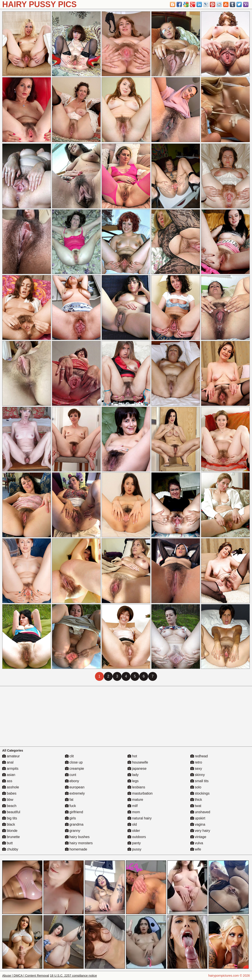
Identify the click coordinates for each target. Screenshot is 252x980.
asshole (11, 787)
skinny (198, 775)
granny (73, 831)
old (132, 824)
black (9, 824)
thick (196, 800)
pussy (134, 849)
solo (196, 787)
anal (8, 762)
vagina (198, 824)
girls (71, 818)
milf (133, 806)
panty (134, 843)
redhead (199, 756)
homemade (76, 849)
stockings (200, 793)
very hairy (200, 831)
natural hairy (140, 818)
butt (7, 843)
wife (196, 849)
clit (69, 756)
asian (9, 775)
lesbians (136, 787)
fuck (71, 806)
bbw (8, 800)
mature (135, 800)
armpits (10, 769)
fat (69, 800)
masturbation (140, 793)
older (134, 831)
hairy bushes (77, 837)
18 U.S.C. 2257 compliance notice (73, 976)
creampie (75, 769)
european (75, 787)
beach (9, 806)
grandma (74, 824)
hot (132, 756)
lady (133, 775)
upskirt (198, 818)
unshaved (200, 812)
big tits (10, 818)
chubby (10, 849)
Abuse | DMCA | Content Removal (26, 976)
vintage (198, 837)
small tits (200, 781)
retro (196, 762)
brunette (11, 837)
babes (9, 793)
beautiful (11, 812)
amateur (11, 756)
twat (196, 806)
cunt (71, 775)
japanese (137, 769)
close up (74, 762)
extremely (75, 793)
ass (7, 781)
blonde (10, 831)
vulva (197, 843)
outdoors (137, 837)
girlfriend (74, 812)
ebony (72, 781)
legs (133, 781)
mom (134, 812)
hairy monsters (79, 843)
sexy (196, 769)
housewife (138, 762)
